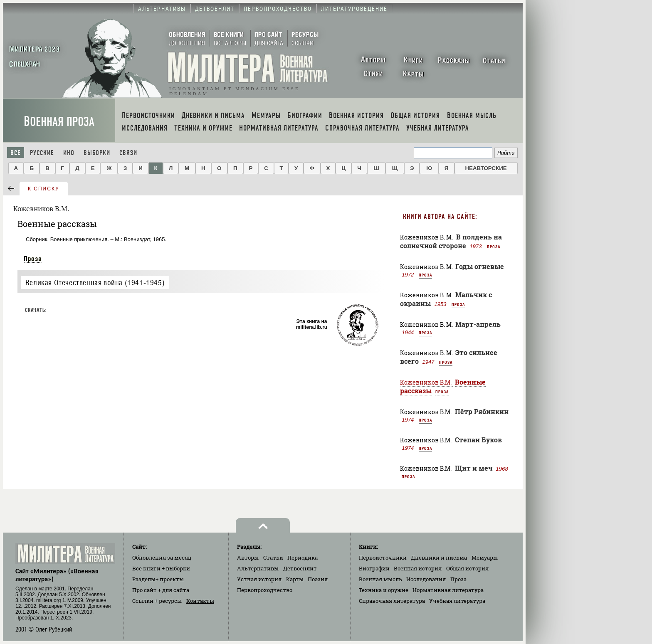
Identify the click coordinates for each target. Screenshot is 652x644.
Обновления (162, 558)
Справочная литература (392, 601)
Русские (42, 153)
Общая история (467, 568)
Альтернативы (258, 568)
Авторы (248, 558)
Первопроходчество (265, 590)
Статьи (273, 558)
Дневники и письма (439, 558)
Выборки (97, 153)
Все (16, 153)
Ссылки (157, 601)
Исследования (426, 579)
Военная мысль (380, 579)
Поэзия (318, 579)
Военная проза (59, 122)
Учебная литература (457, 601)
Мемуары (485, 558)
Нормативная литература (448, 590)
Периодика (303, 558)
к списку (44, 189)
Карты (295, 579)
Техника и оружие (384, 590)
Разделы (158, 579)
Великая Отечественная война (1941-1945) (95, 283)
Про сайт (161, 590)
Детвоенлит (300, 568)
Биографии (374, 568)
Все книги (161, 568)
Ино (69, 153)
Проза (33, 259)
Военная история (418, 568)
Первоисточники (383, 558)
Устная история (259, 579)
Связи (128, 153)
